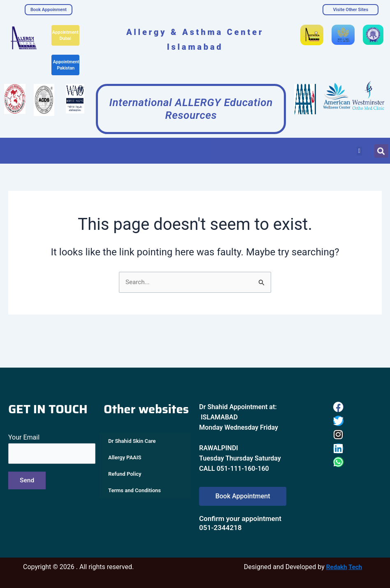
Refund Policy (125, 474)
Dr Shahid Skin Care (132, 441)
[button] (359, 148)
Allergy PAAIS (125, 458)
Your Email (52, 449)
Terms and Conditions (135, 491)
